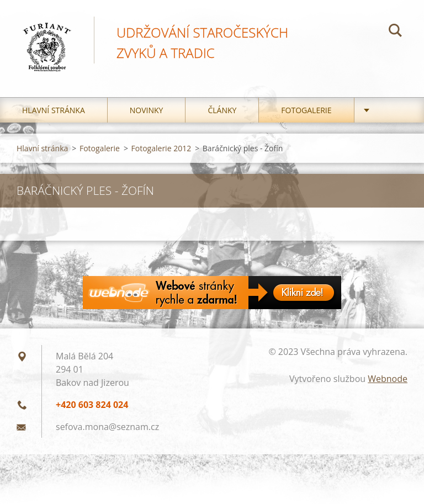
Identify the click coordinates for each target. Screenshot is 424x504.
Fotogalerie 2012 (161, 148)
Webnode (388, 379)
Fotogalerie (306, 110)
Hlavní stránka (54, 110)
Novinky (147, 110)
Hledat (395, 32)
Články (222, 110)
